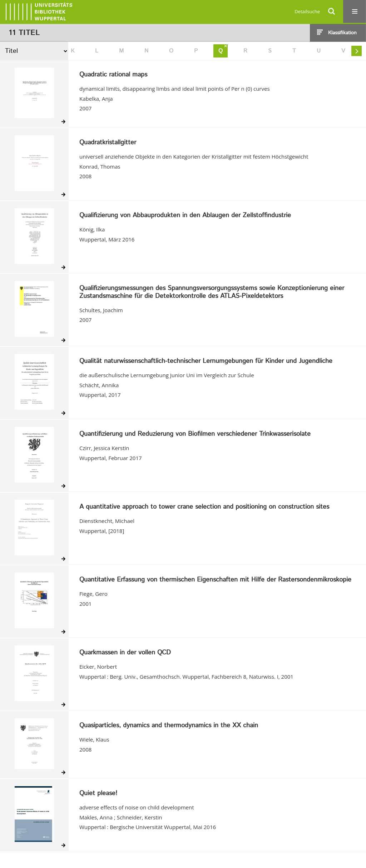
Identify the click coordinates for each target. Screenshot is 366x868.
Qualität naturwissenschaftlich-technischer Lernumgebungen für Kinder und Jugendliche (206, 361)
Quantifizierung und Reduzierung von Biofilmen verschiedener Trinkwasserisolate (195, 434)
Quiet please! (98, 794)
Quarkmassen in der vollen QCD (125, 653)
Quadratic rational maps (113, 75)
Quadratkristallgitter (108, 143)
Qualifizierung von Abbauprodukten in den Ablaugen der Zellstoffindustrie (185, 216)
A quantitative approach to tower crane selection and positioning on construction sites (204, 507)
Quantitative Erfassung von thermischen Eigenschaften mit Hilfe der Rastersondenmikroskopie (215, 580)
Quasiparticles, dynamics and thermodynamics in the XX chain (169, 726)
